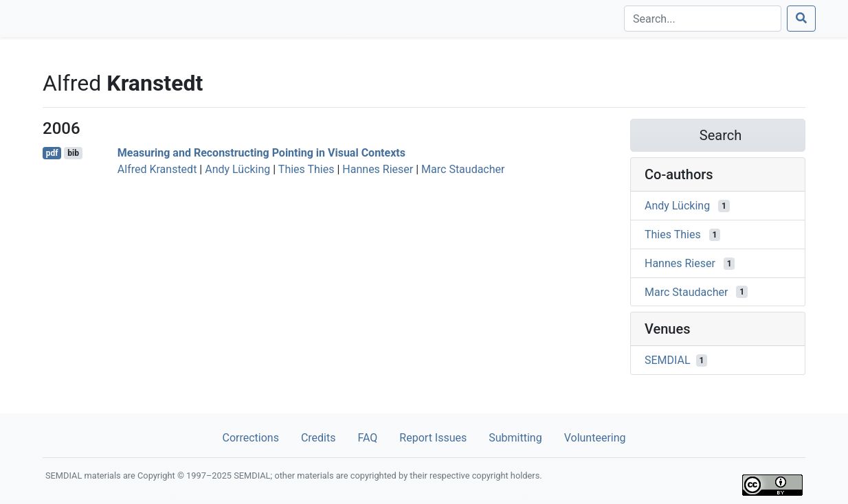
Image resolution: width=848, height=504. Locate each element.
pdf (52, 153)
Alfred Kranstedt (157, 169)
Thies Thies (306, 169)
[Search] (703, 19)
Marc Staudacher (463, 169)
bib (73, 153)
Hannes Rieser (378, 169)
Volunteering (595, 438)
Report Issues (433, 438)
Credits (319, 438)
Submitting (515, 438)
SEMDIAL (668, 360)
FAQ (367, 438)
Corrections (250, 438)
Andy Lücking (237, 169)
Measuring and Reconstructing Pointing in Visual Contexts (261, 153)
